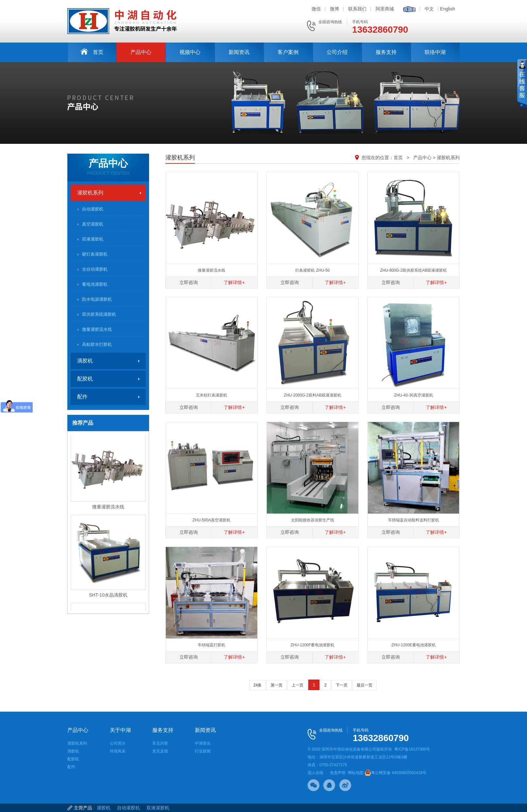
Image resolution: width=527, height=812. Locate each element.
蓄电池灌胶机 (95, 284)
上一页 (297, 685)
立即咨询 (189, 282)
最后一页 (365, 685)
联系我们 (357, 9)
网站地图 (356, 773)
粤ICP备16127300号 (412, 749)
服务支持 (386, 52)
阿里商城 (385, 9)
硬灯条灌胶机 (95, 254)
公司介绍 (337, 52)
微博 (334, 9)
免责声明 (338, 773)
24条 (257, 685)
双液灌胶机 (93, 239)
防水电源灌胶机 (97, 299)
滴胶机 (85, 361)
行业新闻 (203, 751)
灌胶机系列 (90, 193)
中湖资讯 (203, 743)
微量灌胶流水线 (97, 329)
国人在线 (315, 773)
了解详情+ (234, 282)
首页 (92, 52)
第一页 (277, 685)
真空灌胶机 (93, 224)
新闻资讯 (239, 52)
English (448, 9)
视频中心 (190, 52)
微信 (316, 9)
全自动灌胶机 (95, 269)
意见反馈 (160, 751)
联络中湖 (435, 52)
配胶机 (85, 379)
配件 (82, 397)
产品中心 (141, 52)
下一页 (342, 685)
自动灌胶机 (93, 209)
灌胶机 (104, 808)
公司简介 (118, 743)
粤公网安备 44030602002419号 (395, 773)
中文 (429, 9)
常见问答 (160, 743)
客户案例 (288, 52)
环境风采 (118, 751)
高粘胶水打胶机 (97, 344)
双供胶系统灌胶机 (99, 314)
